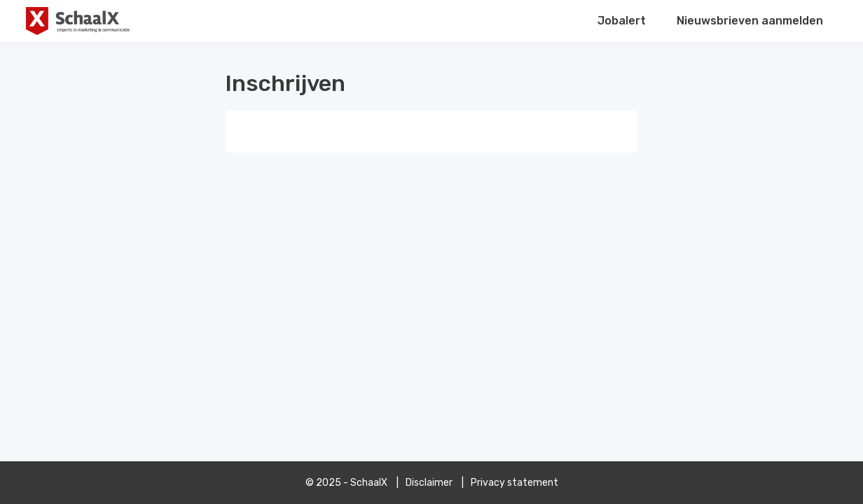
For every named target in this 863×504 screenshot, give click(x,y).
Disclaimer (429, 483)
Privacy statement (515, 483)
